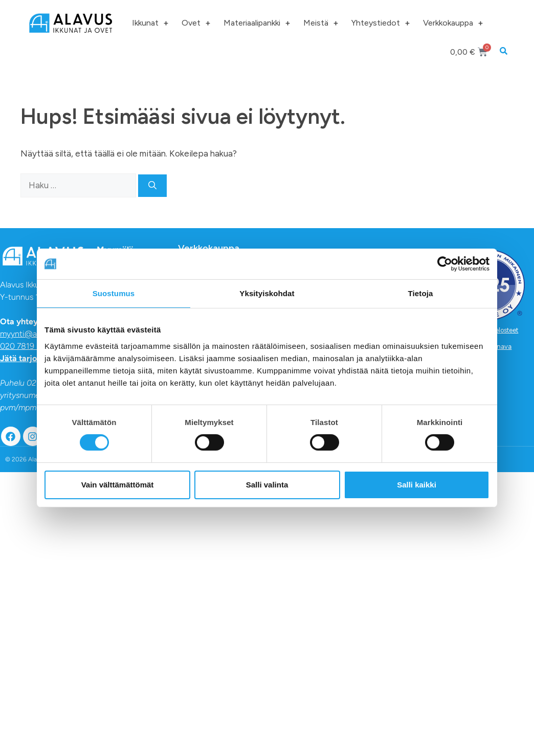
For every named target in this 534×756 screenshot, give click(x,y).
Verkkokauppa (453, 23)
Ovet (196, 23)
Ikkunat (150, 23)
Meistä (321, 23)
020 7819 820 (26, 346)
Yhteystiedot (381, 23)
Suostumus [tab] (114, 293)
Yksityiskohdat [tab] (267, 293)
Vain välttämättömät (118, 485)
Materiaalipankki (257, 23)
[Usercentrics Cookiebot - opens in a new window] (445, 264)
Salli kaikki (417, 485)
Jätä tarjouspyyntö (36, 358)
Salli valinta (267, 485)
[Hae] (152, 186)
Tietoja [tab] (421, 293)
